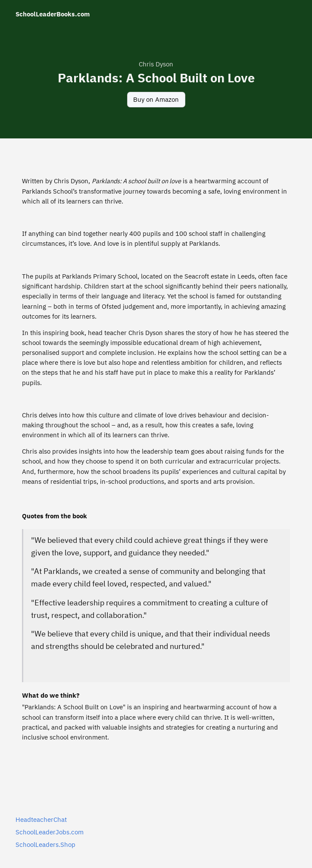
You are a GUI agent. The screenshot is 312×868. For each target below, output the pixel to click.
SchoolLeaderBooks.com (53, 14)
